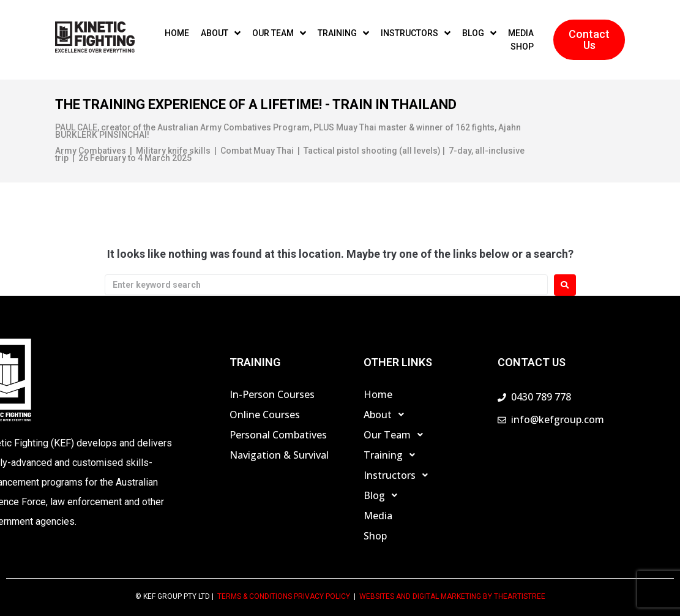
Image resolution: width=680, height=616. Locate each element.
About (387, 415)
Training (393, 455)
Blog (384, 495)
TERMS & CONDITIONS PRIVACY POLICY (284, 596)
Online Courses (265, 415)
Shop (375, 536)
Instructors (399, 475)
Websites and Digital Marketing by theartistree (452, 596)
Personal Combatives (278, 435)
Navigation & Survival (279, 455)
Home (378, 394)
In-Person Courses (272, 394)
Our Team (397, 435)
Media (378, 516)
